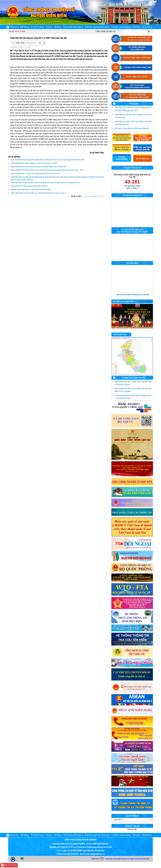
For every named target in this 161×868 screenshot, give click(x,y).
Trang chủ (11, 27)
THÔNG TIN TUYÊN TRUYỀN (129, 378)
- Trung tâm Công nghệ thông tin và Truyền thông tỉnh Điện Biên (125, 859)
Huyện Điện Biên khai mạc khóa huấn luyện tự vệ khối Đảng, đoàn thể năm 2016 (39, 167)
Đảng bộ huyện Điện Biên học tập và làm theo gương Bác (31, 189)
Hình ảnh (136, 27)
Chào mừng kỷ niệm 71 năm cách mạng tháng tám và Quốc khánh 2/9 (35, 174)
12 (100, 196)
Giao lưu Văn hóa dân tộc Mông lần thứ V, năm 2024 (133, 295)
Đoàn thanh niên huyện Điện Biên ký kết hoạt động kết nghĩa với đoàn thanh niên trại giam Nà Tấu (45, 183)
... (83, 196)
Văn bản (57, 27)
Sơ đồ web (146, 27)
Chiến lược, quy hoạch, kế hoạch (96, 27)
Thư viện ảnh (146, 302)
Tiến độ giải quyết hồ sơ (132, 195)
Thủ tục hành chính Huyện (72, 27)
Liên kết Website (132, 816)
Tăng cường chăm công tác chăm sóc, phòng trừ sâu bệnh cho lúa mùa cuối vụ (39, 193)
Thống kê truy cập (132, 826)
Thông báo (125, 104)
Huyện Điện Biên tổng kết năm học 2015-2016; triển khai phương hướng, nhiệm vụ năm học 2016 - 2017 (47, 170)
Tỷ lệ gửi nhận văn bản (132, 168)
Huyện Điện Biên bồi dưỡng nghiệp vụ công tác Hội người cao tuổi (34, 163)
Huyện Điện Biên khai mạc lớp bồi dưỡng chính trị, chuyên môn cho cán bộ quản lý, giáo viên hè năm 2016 (48, 160)
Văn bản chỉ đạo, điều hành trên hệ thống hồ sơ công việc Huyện (132, 231)
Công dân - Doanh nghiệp (120, 27)
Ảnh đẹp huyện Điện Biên (123, 302)
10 (95, 196)
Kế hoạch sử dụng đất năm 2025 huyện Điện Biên (132, 128)
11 (98, 196)
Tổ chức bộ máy (36, 27)
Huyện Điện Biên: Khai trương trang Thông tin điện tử (29, 186)
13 (103, 196)
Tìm (149, 31)
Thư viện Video (132, 263)
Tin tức (48, 27)
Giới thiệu (24, 27)
